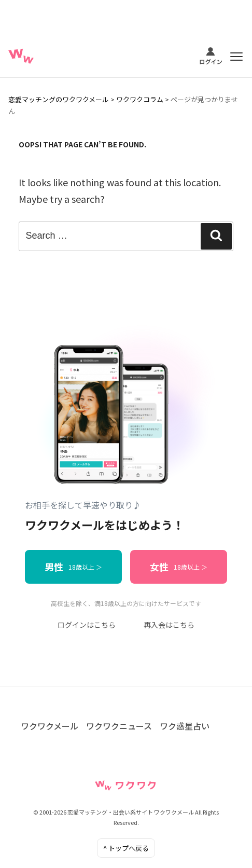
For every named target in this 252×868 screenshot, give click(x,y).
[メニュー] (236, 57)
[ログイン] (211, 57)
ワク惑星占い (185, 726)
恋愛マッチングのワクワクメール (59, 99)
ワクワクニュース (119, 726)
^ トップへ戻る (126, 848)
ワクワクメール (50, 726)
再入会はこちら (169, 625)
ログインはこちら (87, 625)
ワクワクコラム (140, 99)
